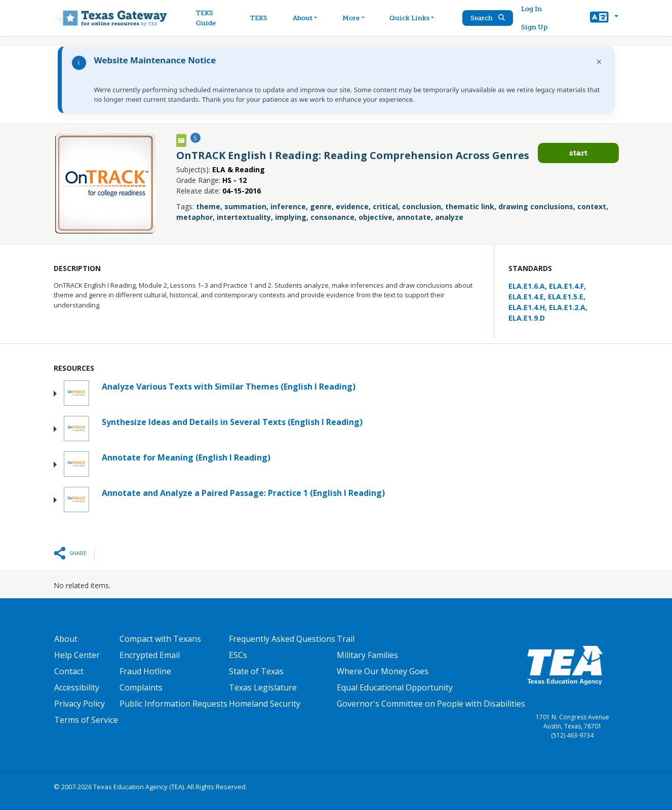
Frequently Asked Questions (282, 639)
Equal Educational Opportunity (395, 687)
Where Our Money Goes (383, 671)
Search (488, 18)
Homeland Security (265, 704)
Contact (69, 671)
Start (578, 153)
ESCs (238, 655)
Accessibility (77, 687)
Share (78, 553)
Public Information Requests (173, 704)
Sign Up (534, 27)
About (66, 639)
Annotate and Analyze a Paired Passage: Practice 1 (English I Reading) (243, 493)
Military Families (367, 655)
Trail (346, 639)
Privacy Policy (80, 704)
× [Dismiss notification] (599, 62)
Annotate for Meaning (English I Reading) (186, 457)
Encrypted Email (150, 655)
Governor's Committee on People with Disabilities (431, 704)
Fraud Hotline (145, 671)
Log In (531, 9)
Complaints (141, 687)
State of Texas (256, 671)
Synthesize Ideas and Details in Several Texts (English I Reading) (232, 422)
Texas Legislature (263, 687)
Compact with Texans (160, 639)
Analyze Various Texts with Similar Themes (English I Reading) (229, 387)
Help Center (77, 655)
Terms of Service (86, 720)
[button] (604, 18)
